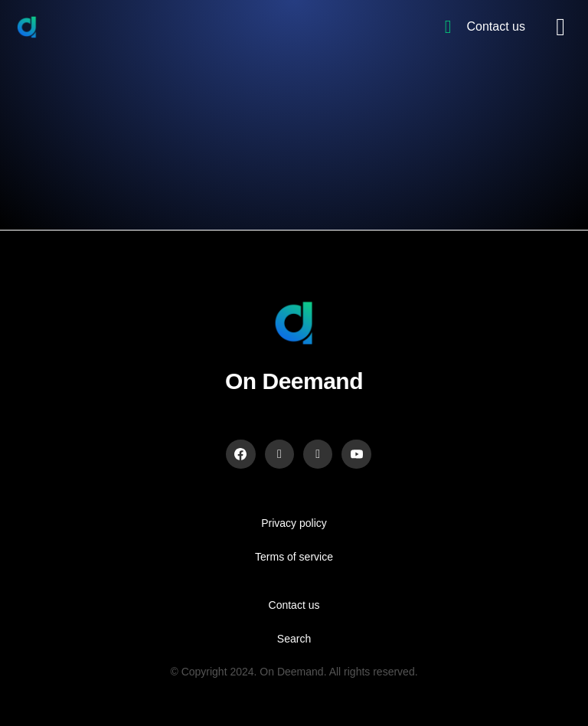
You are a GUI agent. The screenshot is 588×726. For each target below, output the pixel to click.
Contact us (294, 605)
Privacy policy (294, 523)
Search (294, 639)
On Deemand (294, 381)
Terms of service (294, 557)
